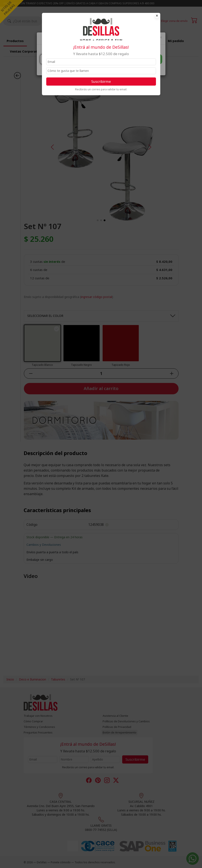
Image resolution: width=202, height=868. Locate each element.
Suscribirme (101, 81)
